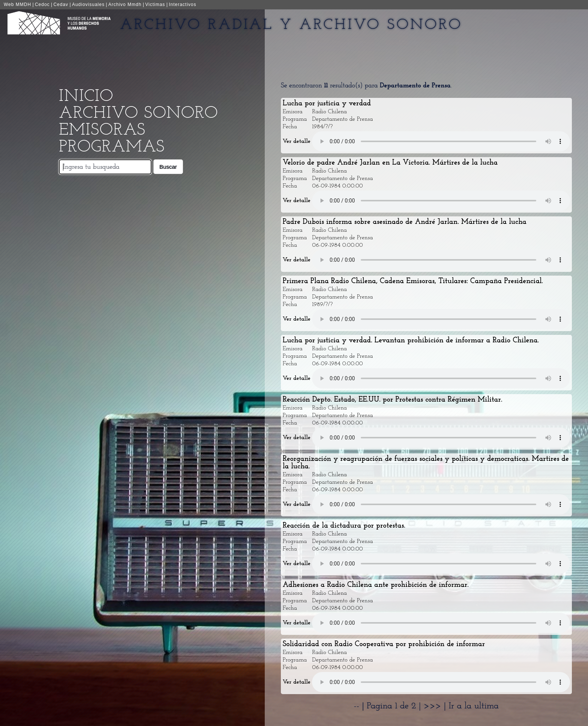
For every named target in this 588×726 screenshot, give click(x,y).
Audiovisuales (88, 4)
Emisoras (102, 130)
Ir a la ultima (474, 706)
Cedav (61, 4)
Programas (112, 147)
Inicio (86, 97)
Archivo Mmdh (125, 4)
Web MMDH (17, 4)
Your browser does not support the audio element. (441, 141)
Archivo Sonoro (138, 113)
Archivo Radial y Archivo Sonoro (291, 25)
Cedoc (42, 4)
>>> (434, 706)
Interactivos (182, 4)
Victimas (155, 4)
